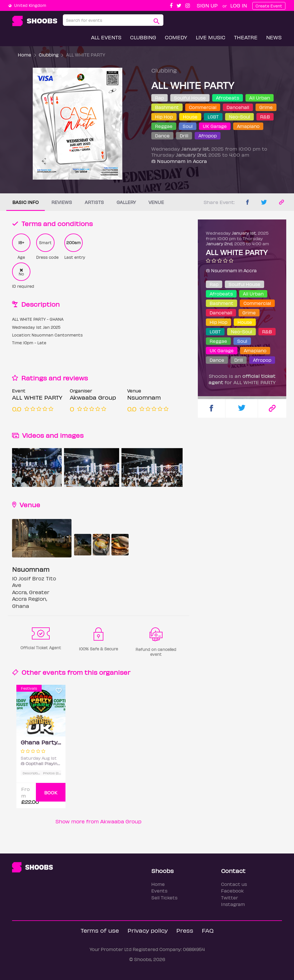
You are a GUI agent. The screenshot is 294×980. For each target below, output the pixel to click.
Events (159, 891)
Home (25, 55)
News (274, 37)
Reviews (62, 202)
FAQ (208, 930)
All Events (106, 37)
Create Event (269, 6)
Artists (94, 202)
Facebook (232, 891)
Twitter (230, 898)
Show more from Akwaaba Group (98, 821)
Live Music (211, 37)
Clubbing (143, 37)
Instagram (233, 904)
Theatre (246, 37)
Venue (156, 202)
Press (185, 930)
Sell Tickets (164, 898)
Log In (239, 5)
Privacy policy (148, 930)
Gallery (126, 202)
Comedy (176, 37)
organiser (115, 672)
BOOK (51, 793)
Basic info (26, 202)
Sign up (207, 5)
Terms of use (100, 930)
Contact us (234, 884)
